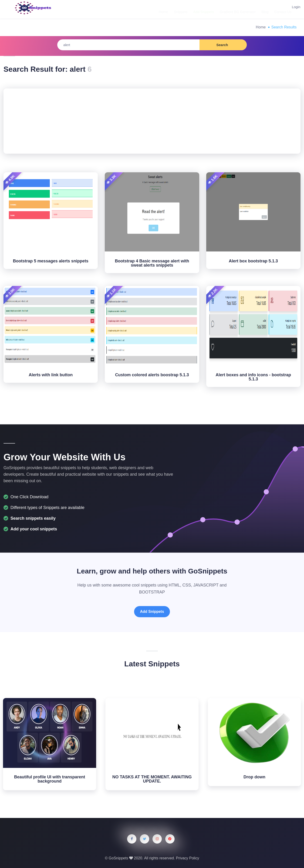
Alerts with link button (51, 375)
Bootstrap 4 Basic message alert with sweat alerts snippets (152, 263)
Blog (260, 9)
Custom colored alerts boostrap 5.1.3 (152, 375)
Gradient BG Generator (233, 9)
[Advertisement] (152, 121)
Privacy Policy (188, 858)
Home (162, 9)
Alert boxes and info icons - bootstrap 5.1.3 (253, 377)
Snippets (178, 9)
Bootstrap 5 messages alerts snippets (51, 261)
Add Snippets (200, 9)
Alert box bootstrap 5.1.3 (253, 261)
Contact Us (276, 9)
